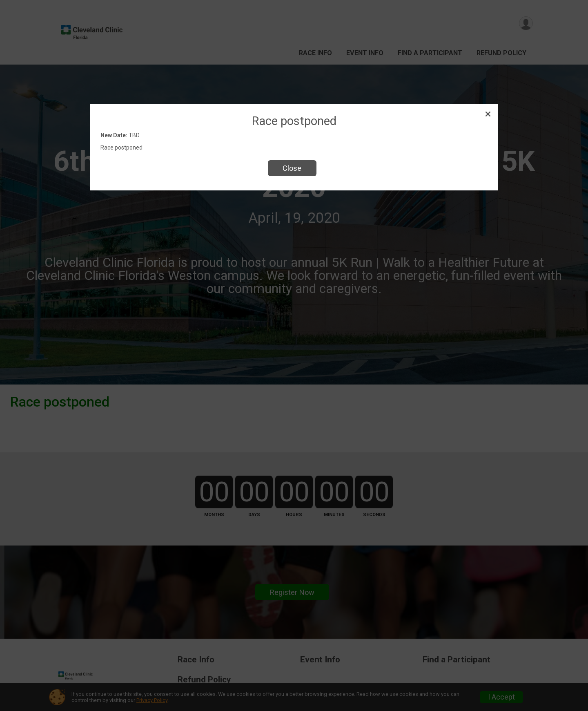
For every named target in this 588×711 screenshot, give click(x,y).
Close (292, 168)
